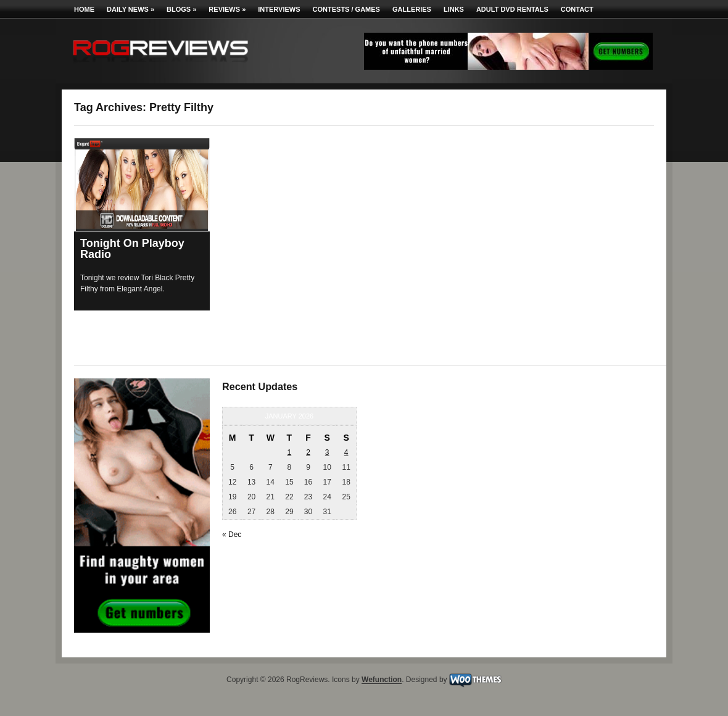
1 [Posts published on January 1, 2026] (290, 452)
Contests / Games (346, 9)
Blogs (181, 9)
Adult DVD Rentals (512, 9)
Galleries (412, 9)
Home (84, 9)
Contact (577, 9)
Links (454, 9)
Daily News (130, 9)
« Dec (232, 535)
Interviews (279, 9)
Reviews (227, 9)
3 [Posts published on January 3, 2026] (327, 452)
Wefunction (382, 680)
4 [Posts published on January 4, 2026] (346, 452)
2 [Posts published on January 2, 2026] (308, 452)
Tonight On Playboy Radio (132, 249)
